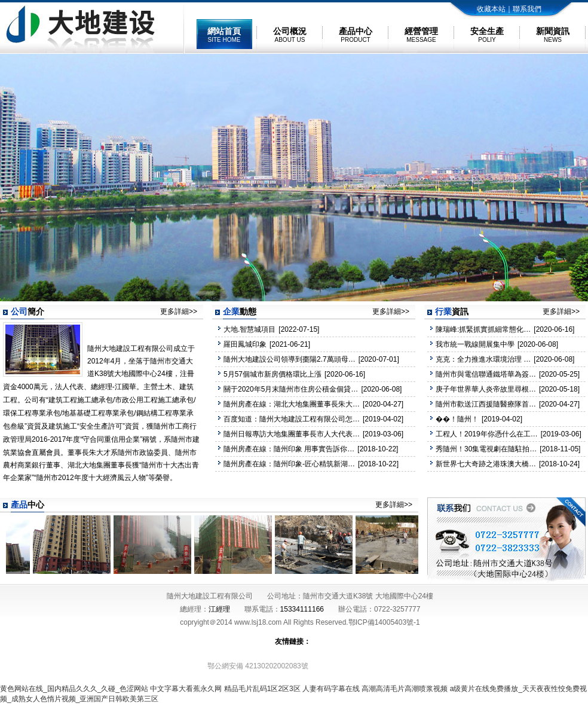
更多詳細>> (179, 311)
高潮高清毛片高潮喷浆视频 (405, 689)
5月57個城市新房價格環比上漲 (272, 374)
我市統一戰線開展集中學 (475, 344)
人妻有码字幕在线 (331, 689)
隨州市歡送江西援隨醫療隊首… (486, 404)
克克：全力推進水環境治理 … (483, 359)
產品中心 (356, 35)
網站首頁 (224, 35)
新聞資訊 (553, 35)
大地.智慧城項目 (249, 329)
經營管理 (421, 35)
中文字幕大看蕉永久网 (186, 689)
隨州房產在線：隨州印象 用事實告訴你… (289, 449)
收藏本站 (491, 9)
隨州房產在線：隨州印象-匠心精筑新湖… (289, 464)
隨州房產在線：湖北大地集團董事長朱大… (292, 404)
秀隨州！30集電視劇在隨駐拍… (486, 449)
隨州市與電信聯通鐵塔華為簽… (486, 374)
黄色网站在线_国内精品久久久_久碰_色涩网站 (74, 689)
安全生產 (487, 35)
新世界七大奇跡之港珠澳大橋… (486, 464)
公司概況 (290, 35)
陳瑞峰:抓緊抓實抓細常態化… (483, 329)
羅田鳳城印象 (245, 344)
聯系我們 (527, 9)
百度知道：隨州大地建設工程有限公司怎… (292, 419)
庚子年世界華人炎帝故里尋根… (486, 389)
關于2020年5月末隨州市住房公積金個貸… (291, 389)
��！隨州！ (457, 419)
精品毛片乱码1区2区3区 (262, 689)
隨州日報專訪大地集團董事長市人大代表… (292, 434)
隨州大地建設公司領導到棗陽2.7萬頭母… (290, 359)
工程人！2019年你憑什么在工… (487, 434)
